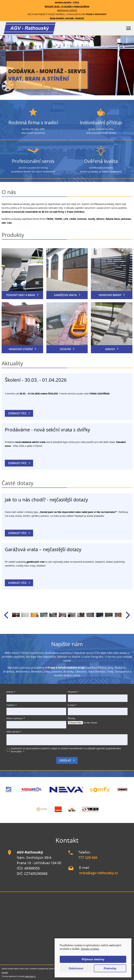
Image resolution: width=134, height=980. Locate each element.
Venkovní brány (110, 295)
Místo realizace (15, 718)
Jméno (10, 692)
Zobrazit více (17, 413)
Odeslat (65, 760)
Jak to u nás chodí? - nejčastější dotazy (46, 500)
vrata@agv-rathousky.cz (98, 873)
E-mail (71, 705)
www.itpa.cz (30, 976)
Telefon (10, 705)
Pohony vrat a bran (21, 295)
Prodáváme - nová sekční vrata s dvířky (47, 430)
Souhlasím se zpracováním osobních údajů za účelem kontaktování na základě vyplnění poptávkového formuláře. (66, 750)
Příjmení (72, 692)
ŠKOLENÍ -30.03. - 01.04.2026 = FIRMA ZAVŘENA (67, 7)
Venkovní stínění (21, 349)
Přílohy (72, 718)
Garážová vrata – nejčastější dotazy (43, 549)
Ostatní (65, 349)
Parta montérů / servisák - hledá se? (67, 18)
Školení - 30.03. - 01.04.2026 (36, 380)
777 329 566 (88, 858)
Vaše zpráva (13, 732)
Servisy (110, 349)
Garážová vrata (65, 295)
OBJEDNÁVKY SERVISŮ (67, 10)
